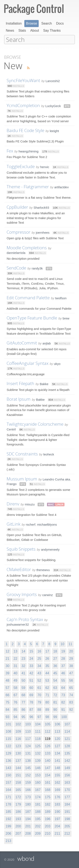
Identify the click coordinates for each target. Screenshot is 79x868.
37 (63, 665)
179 (18, 804)
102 (18, 724)
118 (38, 738)
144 (18, 768)
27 (55, 658)
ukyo (57, 363)
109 (18, 731)
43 (39, 673)
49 (15, 680)
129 (8, 753)
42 (31, 673)
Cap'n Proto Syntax (25, 619)
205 (67, 826)
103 (28, 724)
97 (39, 716)
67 (15, 695)
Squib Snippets (21, 549)
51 (31, 680)
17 (47, 651)
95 (23, 716)
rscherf (31, 524)
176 (57, 797)
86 (23, 709)
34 (39, 665)
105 (48, 724)
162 (57, 782)
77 (23, 702)
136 (8, 760)
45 (55, 673)
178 (8, 804)
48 (7, 680)
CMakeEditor (19, 569)
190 (57, 811)
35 (47, 665)
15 (31, 651)
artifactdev (61, 187)
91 (63, 709)
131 (28, 753)
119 (48, 738)
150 (8, 775)
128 (67, 746)
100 (64, 716)
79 (39, 702)
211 (57, 833)
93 (7, 716)
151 (18, 775)
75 (7, 702)
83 (71, 702)
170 (67, 789)
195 (38, 819)
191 (67, 811)
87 (31, 709)
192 (8, 819)
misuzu (30, 504)
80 (47, 702)
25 (39, 658)
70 (39, 695)
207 (18, 833)
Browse (31, 23)
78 (31, 702)
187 (28, 811)
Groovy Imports (22, 594)
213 (8, 840)
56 (71, 680)
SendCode (16, 267)
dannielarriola (16, 252)
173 (28, 797)
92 (71, 709)
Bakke (44, 383)
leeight (54, 130)
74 (71, 695)
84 (7, 709)
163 (67, 782)
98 (47, 716)
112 (48, 731)
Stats (22, 31)
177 (67, 797)
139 (38, 760)
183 (57, 804)
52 (39, 680)
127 (57, 746)
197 (57, 819)
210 (48, 833)
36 (55, 665)
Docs (60, 23)
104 (38, 724)
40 (15, 673)
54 (55, 680)
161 (48, 782)
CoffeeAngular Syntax (28, 363)
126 (48, 746)
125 (38, 746)
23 (23, 658)
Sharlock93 (41, 207)
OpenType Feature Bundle (32, 317)
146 (38, 768)
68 (23, 695)
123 (18, 746)
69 (31, 695)
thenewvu (43, 569)
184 (67, 804)
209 (38, 833)
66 (7, 695)
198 (67, 819)
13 (15, 651)
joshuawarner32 (18, 624)
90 (55, 709)
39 (7, 673)
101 (8, 724)
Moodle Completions (27, 247)
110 (28, 731)
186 (18, 811)
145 (28, 768)
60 (31, 687)
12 (7, 651)
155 (57, 775)
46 (63, 673)
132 (38, 753)
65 (71, 687)
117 (28, 738)
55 (63, 680)
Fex (10, 150)
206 (8, 833)
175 (48, 797)
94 (15, 716)
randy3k (37, 268)
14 (23, 651)
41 (23, 673)
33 (31, 665)
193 (18, 819)
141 (57, 760)
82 (63, 702)
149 (67, 768)
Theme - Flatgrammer (28, 186)
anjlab (47, 343)
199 (8, 826)
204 (57, 826)
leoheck (49, 454)
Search (47, 23)
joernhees (43, 232)
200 (18, 826)
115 (8, 738)
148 (57, 768)
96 (31, 716)
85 (15, 709)
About (35, 31)
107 (67, 724)
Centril (11, 429)
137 (18, 760)
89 (47, 709)
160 (38, 782)
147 (48, 768)
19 (63, 651)
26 (47, 658)
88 (39, 709)
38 (71, 665)
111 (38, 731)
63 (55, 687)
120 (57, 738)
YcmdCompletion (23, 105)
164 (8, 789)
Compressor (19, 232)
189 (48, 811)
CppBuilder (17, 207)
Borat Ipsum (19, 399)
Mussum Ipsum (22, 478)
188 (38, 811)
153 (38, 775)
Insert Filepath (20, 383)
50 (23, 680)
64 (63, 687)
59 (23, 687)
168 (48, 789)
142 (67, 760)
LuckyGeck (53, 105)
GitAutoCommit (22, 342)
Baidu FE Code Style (25, 130)
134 (57, 753)
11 (70, 644)
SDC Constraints (22, 453)
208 (28, 833)
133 (48, 753)
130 (18, 753)
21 (7, 658)
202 (38, 826)
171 (8, 797)
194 (28, 819)
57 (7, 687)
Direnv (13, 503)
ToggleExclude (21, 166)
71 (47, 695)
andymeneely (50, 549)
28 (63, 658)
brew (66, 318)
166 (28, 789)
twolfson (61, 298)
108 (8, 731)
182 (48, 804)
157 (8, 782)
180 (28, 804)
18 (55, 651)
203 (48, 826)
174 (38, 797)
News (10, 31)
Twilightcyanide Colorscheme (35, 424)
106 (57, 724)
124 (28, 746)
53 (47, 680)
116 (18, 738)
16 (39, 651)
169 (57, 789)
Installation (14, 23)
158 (18, 782)
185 (8, 811)
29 (71, 658)
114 (67, 731)
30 (7, 665)
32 (23, 665)
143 (8, 768)
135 (67, 753)
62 (47, 687)
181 (38, 804)
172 (18, 797)
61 (39, 687)
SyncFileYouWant (23, 80)
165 (18, 789)
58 (15, 687)
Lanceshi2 (53, 80)
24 (31, 658)
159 (28, 782)
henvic (45, 166)
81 (55, 702)
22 (15, 658)
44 (47, 673)
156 (67, 775)
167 (38, 789)
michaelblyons (47, 524)
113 (57, 731)
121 (67, 738)
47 (71, 673)
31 (15, 665)
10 (62, 644)
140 (48, 760)
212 (67, 833)
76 (15, 702)
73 (63, 695)
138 (28, 760)
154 (48, 775)
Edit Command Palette (28, 297)
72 (55, 695)
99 (55, 716)
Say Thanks (52, 31)
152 (28, 775)
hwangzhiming (28, 151)
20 (71, 651)
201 (28, 826)
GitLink (14, 524)
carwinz (48, 594)
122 (8, 746)
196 (48, 819)
